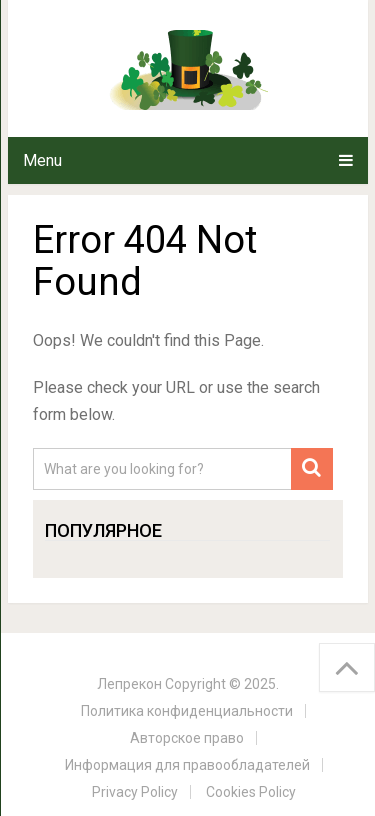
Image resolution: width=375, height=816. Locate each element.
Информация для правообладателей (187, 765)
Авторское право (187, 738)
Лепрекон (129, 684)
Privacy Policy (135, 792)
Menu (42, 160)
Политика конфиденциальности (187, 711)
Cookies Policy (251, 792)
